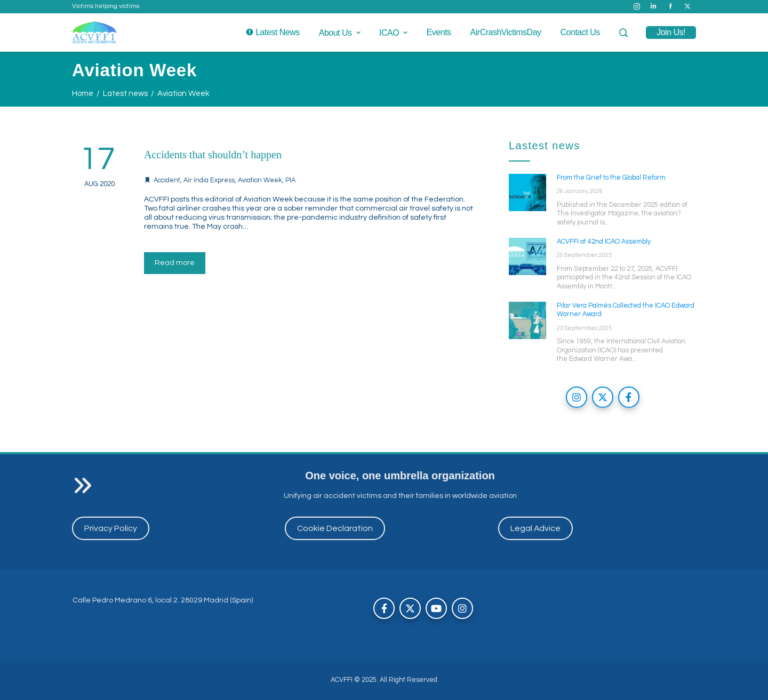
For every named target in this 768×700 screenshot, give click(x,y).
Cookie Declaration (335, 528)
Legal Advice (535, 528)
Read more (175, 263)
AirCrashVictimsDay (506, 32)
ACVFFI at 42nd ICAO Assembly (604, 242)
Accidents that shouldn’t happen (213, 155)
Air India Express (209, 180)
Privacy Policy (111, 528)
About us (341, 33)
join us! (671, 32)
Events (439, 32)
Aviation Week (260, 180)
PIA (290, 180)
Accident (167, 180)
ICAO (394, 33)
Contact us (580, 32)
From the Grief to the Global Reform (611, 178)
